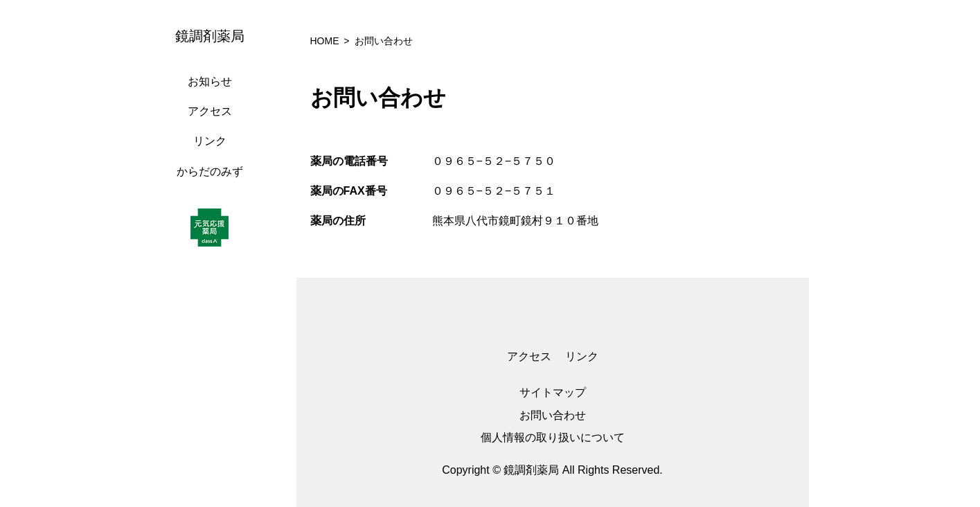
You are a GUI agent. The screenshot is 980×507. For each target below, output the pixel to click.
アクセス (210, 111)
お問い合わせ (553, 415)
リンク (210, 141)
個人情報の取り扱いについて (553, 437)
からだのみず (210, 171)
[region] (213, 254)
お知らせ (210, 81)
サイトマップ (553, 392)
